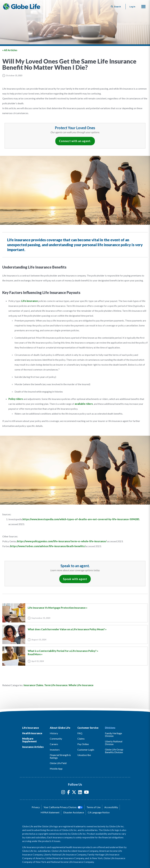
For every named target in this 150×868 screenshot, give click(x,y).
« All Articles (10, 50)
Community (56, 739)
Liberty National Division (114, 743)
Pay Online (83, 744)
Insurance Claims (33, 685)
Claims (81, 739)
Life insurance (30, 301)
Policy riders (16, 399)
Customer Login (86, 750)
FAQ (80, 733)
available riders (84, 404)
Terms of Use (94, 807)
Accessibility (111, 807)
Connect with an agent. (75, 141)
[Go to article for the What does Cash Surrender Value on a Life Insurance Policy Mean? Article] (75, 634)
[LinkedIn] (80, 793)
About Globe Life (60, 728)
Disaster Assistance (74, 812)
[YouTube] (86, 793)
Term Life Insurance (56, 685)
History (54, 733)
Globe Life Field (58, 763)
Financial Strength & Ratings (60, 756)
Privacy (36, 807)
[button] (143, 7)
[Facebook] (68, 793)
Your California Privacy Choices (63, 807)
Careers (54, 744)
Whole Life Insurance (81, 685)
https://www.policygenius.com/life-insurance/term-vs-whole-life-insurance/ (62, 541)
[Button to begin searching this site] (116, 7)
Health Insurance (32, 733)
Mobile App (56, 769)
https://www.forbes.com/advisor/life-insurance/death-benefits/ (48, 546)
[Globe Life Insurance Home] (22, 7)
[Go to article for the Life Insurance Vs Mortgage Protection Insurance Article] (75, 613)
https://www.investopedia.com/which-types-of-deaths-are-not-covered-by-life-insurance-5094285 (81, 519)
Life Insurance (31, 728)
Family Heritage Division (113, 735)
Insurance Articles (33, 747)
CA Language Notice (99, 812)
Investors (55, 750)
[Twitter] (74, 793)
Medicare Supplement (29, 740)
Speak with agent (75, 579)
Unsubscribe (84, 755)
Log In (132, 7)
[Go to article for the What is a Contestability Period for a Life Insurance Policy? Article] (75, 656)
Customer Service (88, 728)
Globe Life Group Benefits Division (114, 751)
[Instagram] (63, 793)
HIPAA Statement (50, 812)
